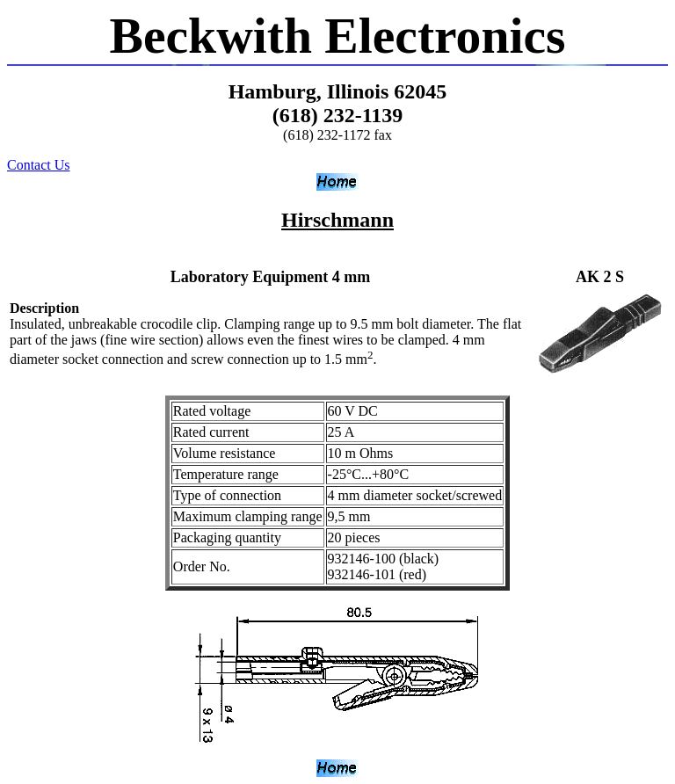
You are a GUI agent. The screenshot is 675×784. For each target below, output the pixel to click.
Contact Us (39, 165)
